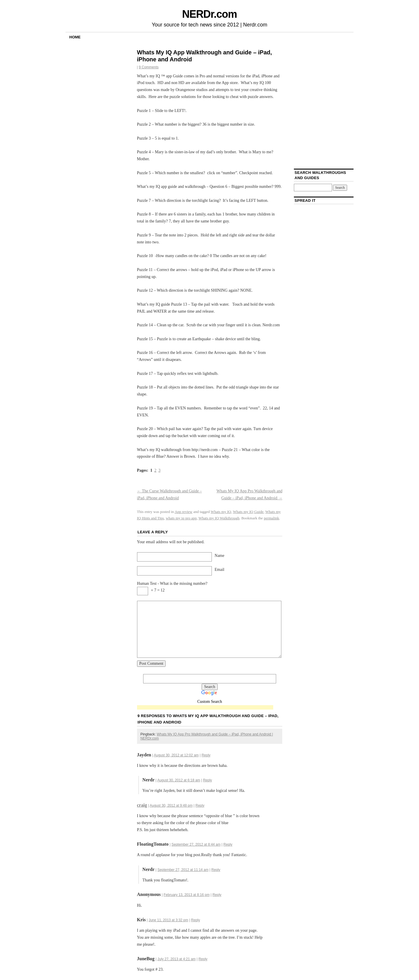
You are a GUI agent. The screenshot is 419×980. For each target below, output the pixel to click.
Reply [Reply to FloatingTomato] (228, 844)
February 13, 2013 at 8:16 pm (187, 895)
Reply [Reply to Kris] (196, 920)
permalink (272, 518)
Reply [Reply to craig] (200, 806)
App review (183, 512)
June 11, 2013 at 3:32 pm (168, 920)
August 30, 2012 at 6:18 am (179, 780)
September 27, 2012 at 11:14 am (183, 870)
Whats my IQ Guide (248, 512)
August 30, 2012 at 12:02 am (176, 755)
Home (75, 37)
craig (142, 805)
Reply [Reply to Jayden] (206, 755)
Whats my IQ (221, 512)
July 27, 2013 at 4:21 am (176, 959)
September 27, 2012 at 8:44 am (196, 844)
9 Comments (149, 67)
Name (220, 556)
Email (220, 570)
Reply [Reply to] (217, 895)
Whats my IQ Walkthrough (219, 518)
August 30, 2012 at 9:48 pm (171, 806)
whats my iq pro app (181, 518)
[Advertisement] (205, 708)
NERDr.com (210, 14)
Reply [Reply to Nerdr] (208, 780)
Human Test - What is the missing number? (172, 583)
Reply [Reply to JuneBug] (203, 959)
